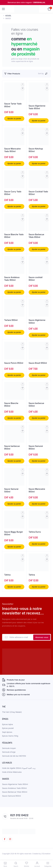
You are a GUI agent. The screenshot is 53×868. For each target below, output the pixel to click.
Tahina (7, 575)
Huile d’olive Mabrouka (12, 772)
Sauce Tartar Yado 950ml (13, 105)
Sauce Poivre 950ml (14, 363)
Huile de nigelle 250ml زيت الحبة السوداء (19, 768)
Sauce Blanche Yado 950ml (14, 236)
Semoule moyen (9, 748)
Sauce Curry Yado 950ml (13, 193)
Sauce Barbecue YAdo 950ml (36, 236)
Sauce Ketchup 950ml (36, 150)
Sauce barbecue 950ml (12, 447)
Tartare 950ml (11, 320)
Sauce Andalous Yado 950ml (12, 279)
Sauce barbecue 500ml (36, 405)
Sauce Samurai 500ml (11, 490)
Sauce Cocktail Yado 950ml (38, 193)
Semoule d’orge (9, 752)
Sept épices (7, 732)
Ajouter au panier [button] (14, 119)
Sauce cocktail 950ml (36, 279)
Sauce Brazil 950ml (38, 363)
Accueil (8, 16)
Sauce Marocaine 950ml (37, 490)
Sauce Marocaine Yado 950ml (12, 150)
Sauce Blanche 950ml (11, 405)
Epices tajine (7, 724)
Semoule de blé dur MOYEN (14, 756)
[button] (23, 88)
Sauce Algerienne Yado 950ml (37, 107)
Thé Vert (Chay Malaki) (12, 712)
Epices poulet (8, 728)
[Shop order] (47, 74)
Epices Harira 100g (10, 736)
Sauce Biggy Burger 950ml (14, 533)
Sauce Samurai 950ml (36, 447)
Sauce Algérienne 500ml (37, 321)
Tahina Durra (35, 532)
